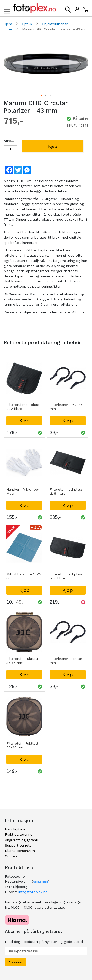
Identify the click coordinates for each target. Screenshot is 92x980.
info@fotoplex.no (33, 892)
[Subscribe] (15, 962)
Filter (9, 29)
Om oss (11, 856)
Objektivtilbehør (55, 24)
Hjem (8, 24)
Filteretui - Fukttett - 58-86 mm (24, 745)
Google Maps (41, 882)
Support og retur (19, 845)
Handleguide (15, 829)
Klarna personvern (20, 851)
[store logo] (35, 8)
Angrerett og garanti (21, 840)
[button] (13, 64)
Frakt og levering (19, 834)
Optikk (28, 24)
